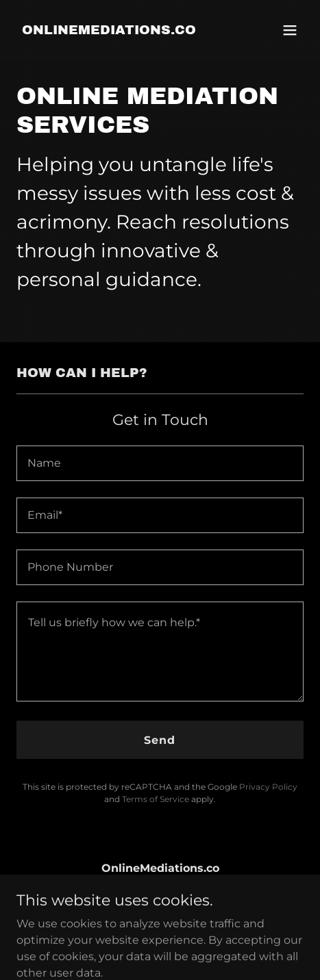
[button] (290, 30)
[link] (109, 30)
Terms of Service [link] (156, 799)
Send (160, 740)
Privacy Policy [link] (268, 787)
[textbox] (160, 463)
